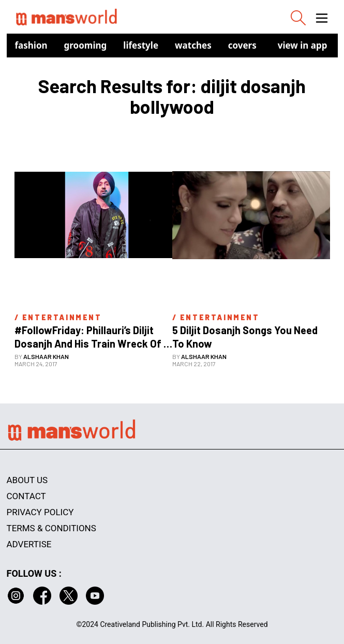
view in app (303, 45)
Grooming (86, 45)
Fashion (31, 45)
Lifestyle (141, 45)
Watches (193, 45)
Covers (242, 45)
